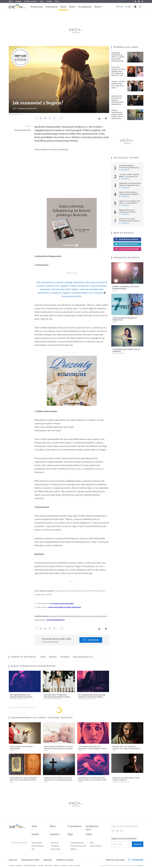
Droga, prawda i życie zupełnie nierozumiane (21, 747)
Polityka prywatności (30, 865)
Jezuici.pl (13, 860)
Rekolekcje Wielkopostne (27, 109)
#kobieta (53, 657)
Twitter (139, 1)
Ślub (33, 849)
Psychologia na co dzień (78, 846)
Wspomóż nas (91, 640)
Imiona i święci (56, 849)
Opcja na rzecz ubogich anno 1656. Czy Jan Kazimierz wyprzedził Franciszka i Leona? (130, 204)
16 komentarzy (124, 188)
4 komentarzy (124, 170)
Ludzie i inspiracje (119, 353)
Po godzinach (85, 7)
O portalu (12, 865)
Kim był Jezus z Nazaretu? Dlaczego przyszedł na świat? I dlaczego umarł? (57, 697)
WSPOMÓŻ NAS (136, 860)
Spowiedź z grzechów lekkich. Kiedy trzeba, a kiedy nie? (126, 779)
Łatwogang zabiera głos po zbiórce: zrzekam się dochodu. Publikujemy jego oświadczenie (118, 58)
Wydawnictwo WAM (30, 860)
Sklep (57, 1)
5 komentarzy (124, 179)
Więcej (97, 7)
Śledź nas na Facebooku (127, 239)
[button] (135, 7)
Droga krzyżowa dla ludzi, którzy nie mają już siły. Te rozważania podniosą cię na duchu (58, 780)
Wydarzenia (37, 7)
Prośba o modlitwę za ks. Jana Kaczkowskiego (126, 288)
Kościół (115, 291)
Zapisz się (138, 844)
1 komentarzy (124, 205)
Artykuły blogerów (38, 846)
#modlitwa (65, 657)
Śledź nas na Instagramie (127, 249)
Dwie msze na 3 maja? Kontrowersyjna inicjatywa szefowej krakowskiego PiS (129, 221)
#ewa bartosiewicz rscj (83, 657)
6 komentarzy (124, 214)
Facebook (135, 1)
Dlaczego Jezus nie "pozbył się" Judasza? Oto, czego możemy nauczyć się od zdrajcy (127, 748)
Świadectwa (55, 846)
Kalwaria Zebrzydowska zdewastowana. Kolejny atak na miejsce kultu (117, 114)
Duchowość (55, 843)
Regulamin (19, 865)
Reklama (56, 865)
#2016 (43, 657)
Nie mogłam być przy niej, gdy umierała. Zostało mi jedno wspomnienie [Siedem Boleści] (92, 697)
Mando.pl (48, 860)
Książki (115, 322)
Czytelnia (54, 834)
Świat (34, 826)
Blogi (42, 1)
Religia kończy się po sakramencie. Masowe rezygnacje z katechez (128, 212)
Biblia (11, 1)
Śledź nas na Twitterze (127, 244)
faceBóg (49, 1)
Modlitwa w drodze (31, 1)
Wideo (72, 7)
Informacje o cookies (67, 865)
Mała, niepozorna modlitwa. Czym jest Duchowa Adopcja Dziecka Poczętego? (59, 747)
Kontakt (41, 865)
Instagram (142, 1)
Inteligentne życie (92, 828)
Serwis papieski (37, 843)
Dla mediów (48, 865)
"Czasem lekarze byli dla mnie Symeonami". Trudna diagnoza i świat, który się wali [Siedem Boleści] (92, 748)
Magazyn (18, 1)
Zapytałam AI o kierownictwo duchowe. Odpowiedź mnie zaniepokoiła (117, 100)
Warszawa (119, 7)
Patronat (77, 865)
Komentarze (51, 7)
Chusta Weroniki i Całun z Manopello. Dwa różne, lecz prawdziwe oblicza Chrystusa (24, 780)
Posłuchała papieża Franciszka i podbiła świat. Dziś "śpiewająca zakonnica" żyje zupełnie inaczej (118, 72)
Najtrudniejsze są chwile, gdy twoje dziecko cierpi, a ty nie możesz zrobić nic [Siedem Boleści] (92, 780)
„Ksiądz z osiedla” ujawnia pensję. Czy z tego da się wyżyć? (118, 85)
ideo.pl (141, 865)
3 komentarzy (124, 196)
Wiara (63, 7)
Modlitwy (73, 849)
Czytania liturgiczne (77, 843)
